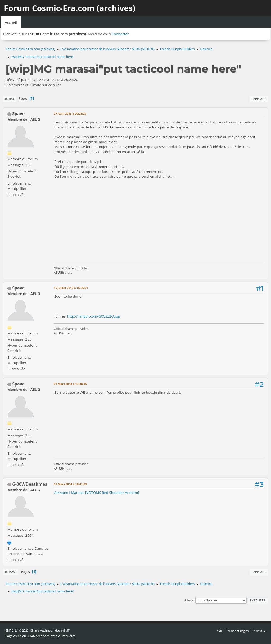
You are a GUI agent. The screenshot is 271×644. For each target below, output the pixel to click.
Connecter (120, 34)
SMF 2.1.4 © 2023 (17, 631)
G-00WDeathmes (30, 484)
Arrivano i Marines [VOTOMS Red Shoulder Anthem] (97, 493)
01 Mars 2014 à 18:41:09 (70, 484)
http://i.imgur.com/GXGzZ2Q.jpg (94, 316)
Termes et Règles (237, 631)
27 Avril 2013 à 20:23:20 (70, 114)
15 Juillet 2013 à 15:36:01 (71, 288)
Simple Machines (41, 631)
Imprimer (259, 99)
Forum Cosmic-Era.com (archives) (70, 8)
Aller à (189, 600)
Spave (18, 114)
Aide (220, 631)
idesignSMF (62, 631)
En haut (11, 571)
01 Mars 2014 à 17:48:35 (70, 384)
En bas (10, 98)
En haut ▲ (259, 631)
